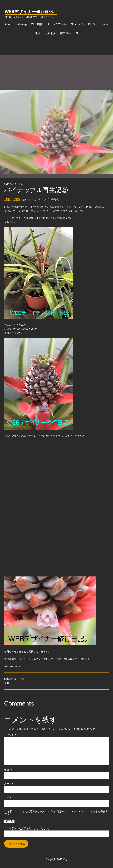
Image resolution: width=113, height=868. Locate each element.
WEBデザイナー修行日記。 (31, 11)
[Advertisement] (57, 60)
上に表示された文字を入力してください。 (27, 828)
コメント (10, 735)
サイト (8, 797)
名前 (8, 769)
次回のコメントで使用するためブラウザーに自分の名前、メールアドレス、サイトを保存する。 (58, 813)
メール (9, 783)
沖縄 (22, 679)
